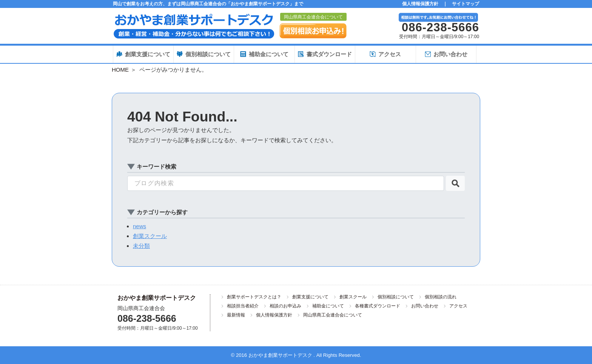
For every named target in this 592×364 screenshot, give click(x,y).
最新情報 (236, 315)
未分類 (141, 246)
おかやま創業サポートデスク (157, 298)
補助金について (328, 306)
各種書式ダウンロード (378, 306)
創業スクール (150, 236)
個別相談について (396, 297)
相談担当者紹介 (243, 306)
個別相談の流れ (441, 297)
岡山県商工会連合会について (313, 17)
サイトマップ (466, 4)
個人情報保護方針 (420, 4)
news (140, 226)
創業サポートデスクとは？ (254, 297)
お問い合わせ (425, 306)
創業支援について (310, 297)
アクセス (458, 306)
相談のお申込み (285, 306)
